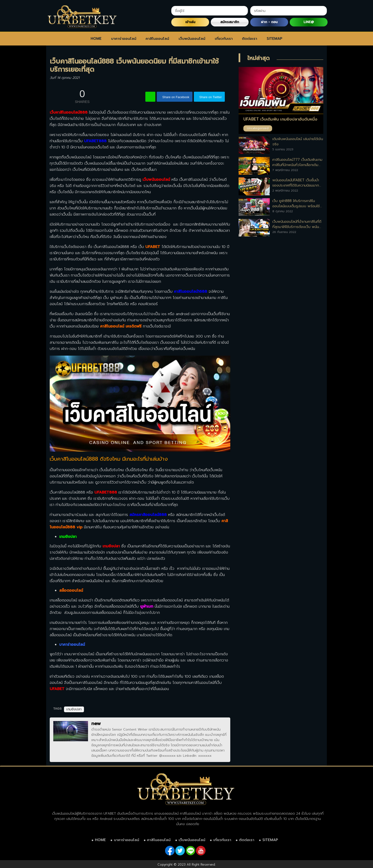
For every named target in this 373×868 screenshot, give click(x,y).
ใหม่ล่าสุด (258, 58)
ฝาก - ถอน (269, 22)
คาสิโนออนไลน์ (157, 39)
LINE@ (309, 22)
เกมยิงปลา (111, 546)
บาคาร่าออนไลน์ (124, 39)
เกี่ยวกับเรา (224, 39)
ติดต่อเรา (250, 39)
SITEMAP (275, 39)
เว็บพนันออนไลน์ (192, 39)
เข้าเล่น (190, 22)
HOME (96, 39)
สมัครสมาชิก (230, 22)
